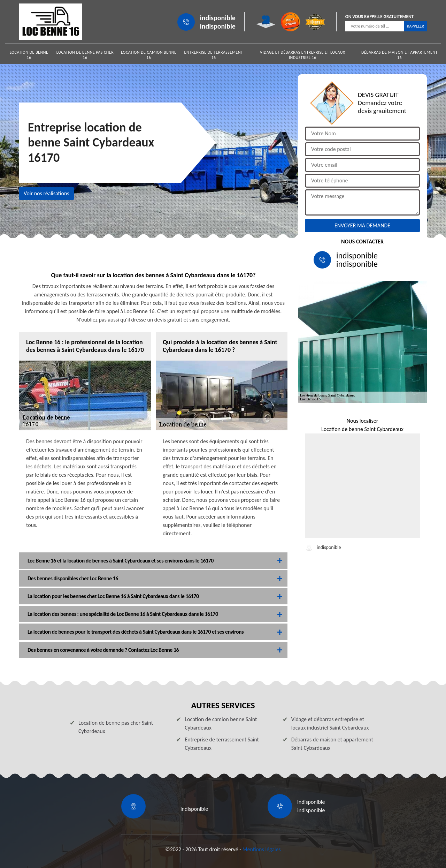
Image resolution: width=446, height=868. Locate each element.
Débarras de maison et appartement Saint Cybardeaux (332, 744)
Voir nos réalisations (47, 193)
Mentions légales (262, 849)
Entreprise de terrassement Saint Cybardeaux (222, 744)
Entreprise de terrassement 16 (214, 55)
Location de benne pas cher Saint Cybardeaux (116, 727)
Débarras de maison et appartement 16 (399, 55)
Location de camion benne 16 (149, 55)
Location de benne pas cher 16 (85, 55)
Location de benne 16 (29, 55)
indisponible (218, 18)
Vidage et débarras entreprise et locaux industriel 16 (303, 55)
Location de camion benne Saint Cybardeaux (221, 723)
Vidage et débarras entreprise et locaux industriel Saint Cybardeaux (330, 723)
